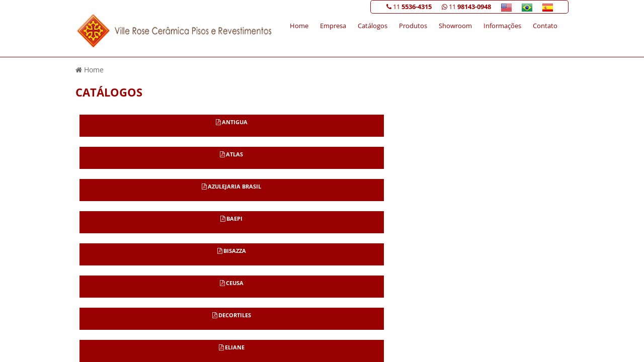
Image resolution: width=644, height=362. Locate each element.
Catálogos (373, 26)
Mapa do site (544, 240)
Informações (502, 26)
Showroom (455, 26)
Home (299, 26)
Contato (545, 26)
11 (409, 7)
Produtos (413, 26)
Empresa (333, 26)
